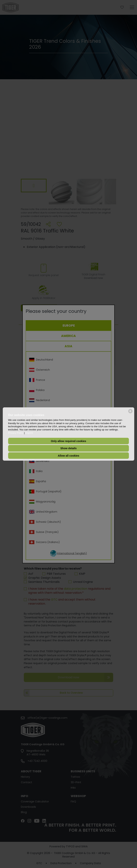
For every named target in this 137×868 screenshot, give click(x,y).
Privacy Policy (16, 433)
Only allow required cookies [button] (68, 441)
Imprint (29, 433)
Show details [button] (68, 448)
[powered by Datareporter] (130, 413)
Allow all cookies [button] (68, 456)
